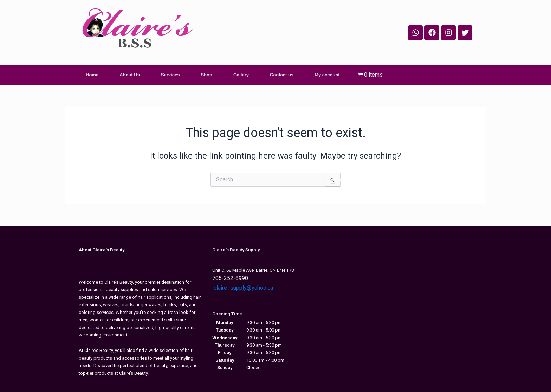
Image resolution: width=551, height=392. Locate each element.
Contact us (282, 75)
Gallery (241, 75)
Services (170, 75)
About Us (130, 75)
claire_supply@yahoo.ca (243, 288)
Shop (206, 75)
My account (327, 75)
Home (92, 75)
